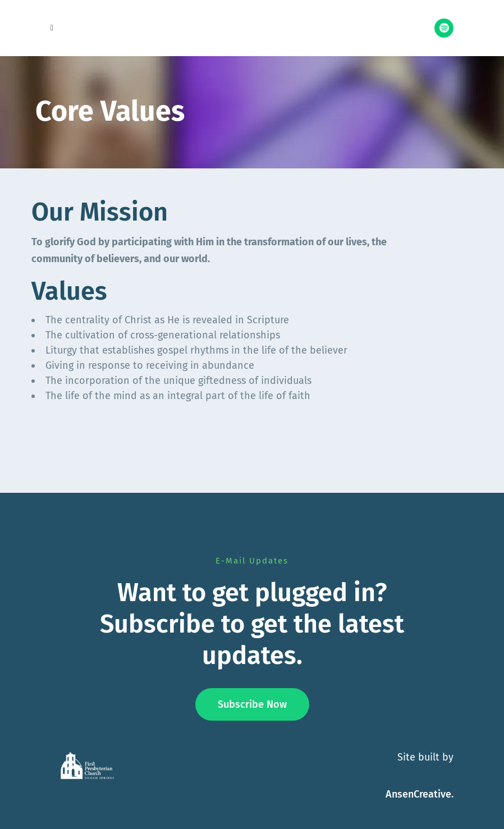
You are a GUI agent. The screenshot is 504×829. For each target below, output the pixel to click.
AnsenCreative (418, 794)
